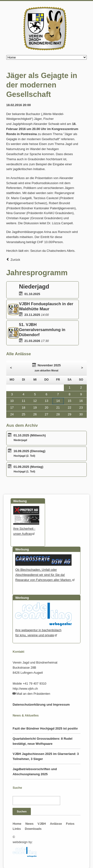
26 (35, 414)
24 (12, 414)
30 (81, 414)
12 (35, 401)
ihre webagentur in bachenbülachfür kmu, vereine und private (43, 630)
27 (46, 414)
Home (17, 824)
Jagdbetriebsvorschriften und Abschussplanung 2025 (35, 772)
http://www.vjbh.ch (25, 689)
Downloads (33, 829)
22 (69, 408)
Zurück (15, 260)
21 (58, 408)
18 (23, 408)
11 (23, 401)
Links (17, 829)
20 (46, 408)
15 (69, 401)
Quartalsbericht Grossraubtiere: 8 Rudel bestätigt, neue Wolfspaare (42, 741)
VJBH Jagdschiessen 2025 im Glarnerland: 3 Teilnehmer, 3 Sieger (46, 756)
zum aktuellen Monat (46, 371)
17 (12, 408)
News (29, 824)
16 (81, 401)
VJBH (42, 824)
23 (81, 408)
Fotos (70, 824)
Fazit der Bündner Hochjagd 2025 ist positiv (45, 728)
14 (58, 401)
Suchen (22, 811)
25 (23, 414)
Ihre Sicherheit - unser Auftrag (26, 529)
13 (46, 401)
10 (12, 401)
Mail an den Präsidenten (33, 694)
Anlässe (56, 824)
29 (69, 414)
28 (58, 414)
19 (35, 408)
